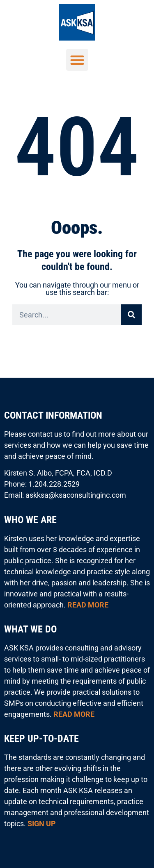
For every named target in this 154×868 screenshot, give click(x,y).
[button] (77, 60)
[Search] (131, 315)
